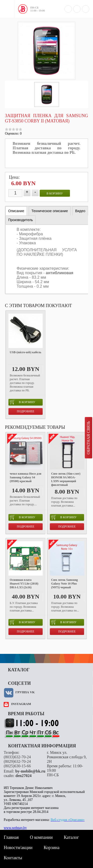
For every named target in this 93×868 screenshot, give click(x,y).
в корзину (55, 193)
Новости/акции (18, 848)
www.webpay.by (15, 828)
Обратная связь (88, 438)
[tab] (16, 211)
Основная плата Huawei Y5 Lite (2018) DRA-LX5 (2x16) (24, 584)
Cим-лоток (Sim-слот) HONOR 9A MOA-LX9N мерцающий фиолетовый (66, 479)
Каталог (71, 837)
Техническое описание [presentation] (50, 211)
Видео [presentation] (80, 211)
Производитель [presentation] (21, 220)
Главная (11, 837)
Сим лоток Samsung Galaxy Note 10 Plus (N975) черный (64, 584)
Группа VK (25, 692)
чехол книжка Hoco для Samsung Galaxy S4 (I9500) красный (25, 477)
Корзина (52, 848)
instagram (21, 704)
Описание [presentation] (16, 211)
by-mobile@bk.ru (30, 771)
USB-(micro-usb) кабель (25, 352)
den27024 (23, 776)
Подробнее (26, 411)
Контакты (13, 858)
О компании (41, 837)
